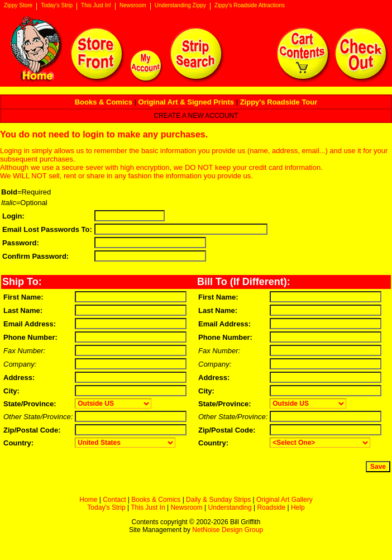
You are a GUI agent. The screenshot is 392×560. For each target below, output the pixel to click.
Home (88, 500)
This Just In (148, 507)
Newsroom (133, 6)
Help (298, 507)
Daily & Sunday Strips (218, 500)
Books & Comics (156, 500)
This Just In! (96, 6)
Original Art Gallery (285, 500)
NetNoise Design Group (228, 530)
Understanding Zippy (180, 6)
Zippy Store (18, 6)
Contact (114, 500)
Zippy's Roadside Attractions (250, 6)
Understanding (230, 507)
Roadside (271, 507)
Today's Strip (57, 6)
